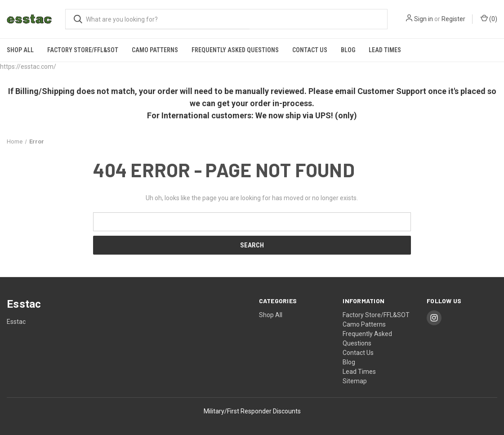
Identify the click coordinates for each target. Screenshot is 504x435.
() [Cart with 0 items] (489, 18)
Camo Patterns (155, 50)
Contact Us (310, 50)
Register (453, 19)
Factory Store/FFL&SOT (83, 50)
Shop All (20, 50)
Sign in (424, 19)
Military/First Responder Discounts (252, 411)
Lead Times (385, 50)
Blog (348, 50)
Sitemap (355, 381)
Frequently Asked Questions (235, 50)
